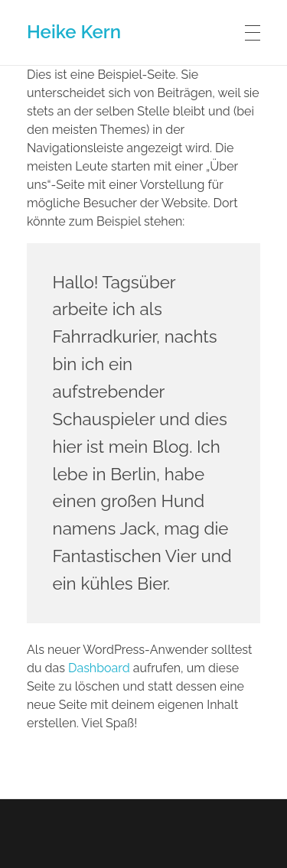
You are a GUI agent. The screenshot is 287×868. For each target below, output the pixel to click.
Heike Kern (74, 32)
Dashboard (99, 668)
